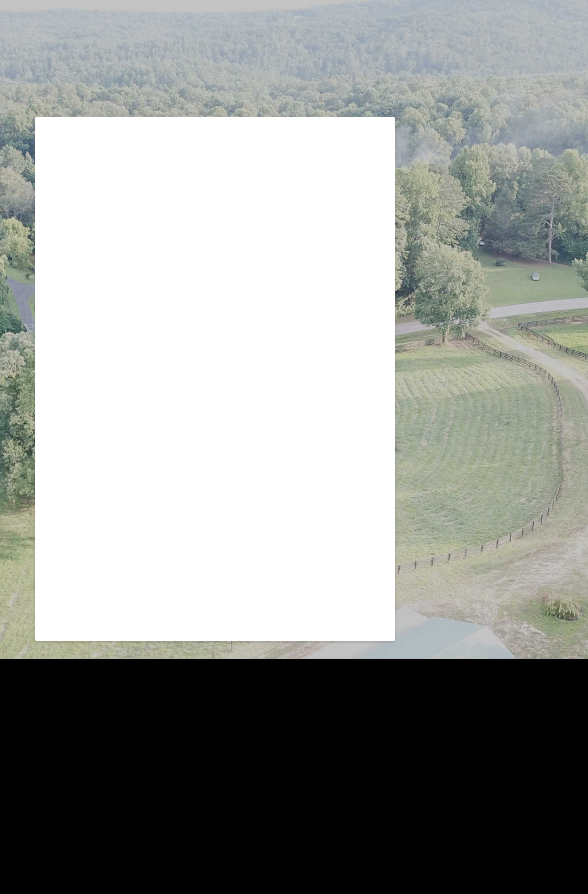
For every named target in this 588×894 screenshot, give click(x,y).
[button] (548, 39)
